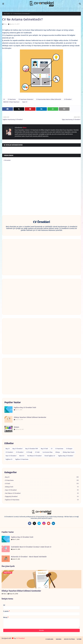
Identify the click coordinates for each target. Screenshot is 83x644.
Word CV (22, 456)
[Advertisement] (41, 257)
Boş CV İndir (44, 449)
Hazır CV (25, 102)
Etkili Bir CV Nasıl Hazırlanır (11, 102)
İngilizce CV (9, 459)
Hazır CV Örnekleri (11, 456)
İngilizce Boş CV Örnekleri (66, 456)
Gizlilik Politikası (69, 639)
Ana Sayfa (7, 14)
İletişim (16, 427)
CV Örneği (29, 452)
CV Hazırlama (12, 99)
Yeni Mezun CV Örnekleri (34, 456)
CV (12, 14)
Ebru (6, 24)
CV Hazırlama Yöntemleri (26, 99)
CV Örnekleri (68, 99)
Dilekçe (58, 452)
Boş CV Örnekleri (18, 449)
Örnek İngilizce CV (50, 456)
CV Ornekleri (9, 452)
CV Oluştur (69, 449)
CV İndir (37, 452)
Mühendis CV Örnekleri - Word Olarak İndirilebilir (29, 557)
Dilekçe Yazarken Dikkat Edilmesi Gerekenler (30, 417)
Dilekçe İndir (42, 487)
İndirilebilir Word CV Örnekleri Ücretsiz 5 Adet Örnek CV (31, 547)
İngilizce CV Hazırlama (22, 459)
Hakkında (59, 639)
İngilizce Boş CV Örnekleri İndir (25, 407)
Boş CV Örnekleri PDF (32, 449)
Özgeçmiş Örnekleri (42, 496)
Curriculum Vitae (48, 452)
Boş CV (8, 449)
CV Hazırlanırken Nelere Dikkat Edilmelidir (49, 99)
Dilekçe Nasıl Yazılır (69, 452)
